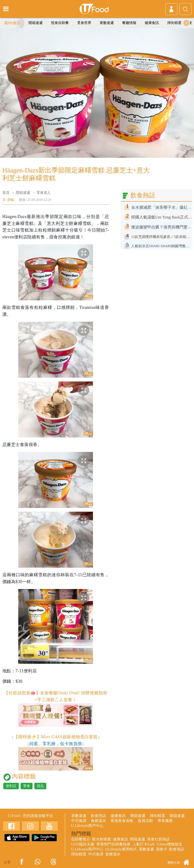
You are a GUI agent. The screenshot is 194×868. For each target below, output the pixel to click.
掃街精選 (174, 23)
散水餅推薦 (102, 839)
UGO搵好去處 (83, 844)
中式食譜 (79, 821)
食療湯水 (98, 821)
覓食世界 (84, 23)
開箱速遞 (36, 23)
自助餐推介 (81, 839)
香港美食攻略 (122, 821)
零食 (27, 786)
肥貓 (11, 200)
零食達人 (44, 193)
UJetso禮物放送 (170, 844)
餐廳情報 (129, 23)
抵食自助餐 (60, 23)
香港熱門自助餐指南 (113, 844)
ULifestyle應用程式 (121, 849)
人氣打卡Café (143, 844)
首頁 (6, 193)
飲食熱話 (98, 816)
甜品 (40, 786)
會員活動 (145, 821)
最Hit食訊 (12, 23)
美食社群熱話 (158, 839)
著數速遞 (107, 23)
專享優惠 (165, 821)
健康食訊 (152, 23)
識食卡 (162, 849)
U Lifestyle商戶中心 (87, 826)
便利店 (11, 786)
